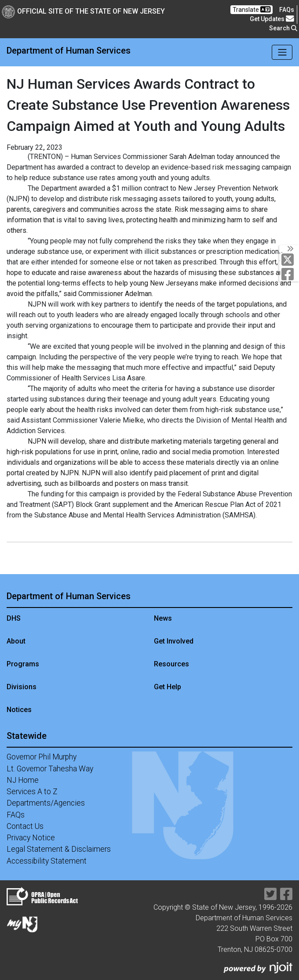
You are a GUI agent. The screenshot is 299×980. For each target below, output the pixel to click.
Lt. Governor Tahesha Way (50, 769)
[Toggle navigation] (282, 52)
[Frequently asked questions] (287, 10)
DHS (14, 618)
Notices (19, 710)
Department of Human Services (69, 51)
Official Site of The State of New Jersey (83, 11)
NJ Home (23, 780)
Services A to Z (32, 792)
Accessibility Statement (47, 861)
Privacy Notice (31, 838)
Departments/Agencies (46, 803)
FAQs (16, 815)
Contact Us (25, 826)
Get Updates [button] (272, 19)
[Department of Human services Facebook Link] (290, 274)
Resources (171, 664)
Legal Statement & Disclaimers (59, 849)
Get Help (168, 687)
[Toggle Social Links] (289, 249)
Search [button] (283, 28)
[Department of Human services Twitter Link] (290, 260)
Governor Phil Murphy (42, 757)
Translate (252, 9)
